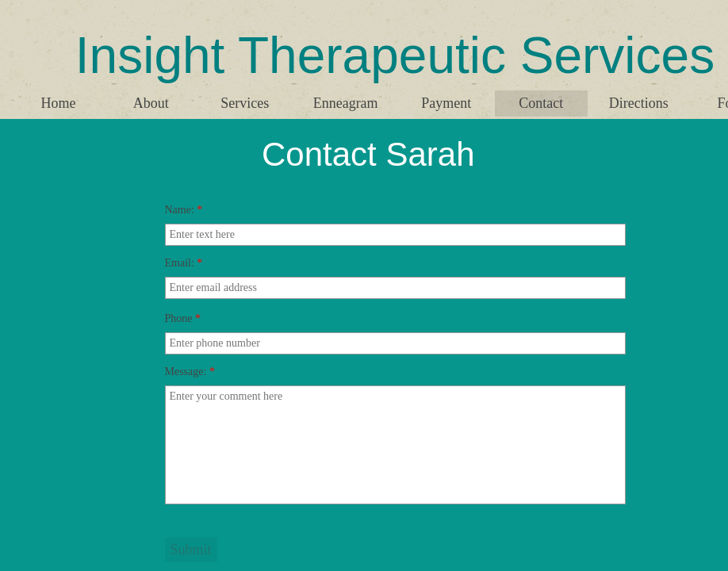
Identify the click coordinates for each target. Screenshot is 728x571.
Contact (541, 103)
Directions (639, 103)
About (151, 103)
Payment (446, 103)
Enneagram (346, 103)
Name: (184, 210)
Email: (184, 263)
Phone (183, 318)
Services (245, 103)
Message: (190, 372)
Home (58, 103)
